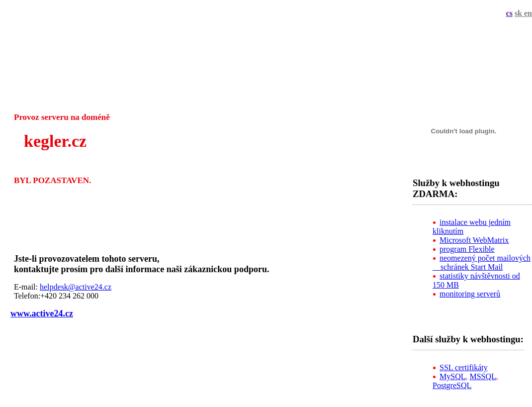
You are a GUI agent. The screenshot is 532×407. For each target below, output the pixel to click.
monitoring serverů (470, 294)
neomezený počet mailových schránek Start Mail (482, 262)
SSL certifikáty (464, 367)
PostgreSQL (452, 385)
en (528, 13)
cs (509, 13)
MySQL (452, 376)
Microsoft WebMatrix (474, 240)
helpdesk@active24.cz (76, 287)
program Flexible (467, 249)
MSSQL (483, 376)
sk (519, 13)
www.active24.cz (42, 313)
